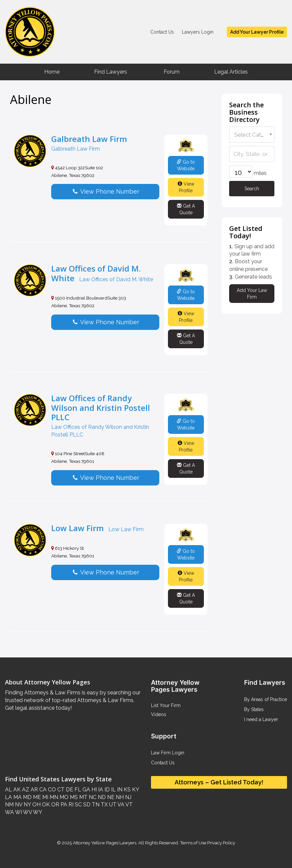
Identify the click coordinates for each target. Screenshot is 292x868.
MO (63, 797)
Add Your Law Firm (252, 294)
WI (18, 812)
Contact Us (162, 32)
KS (127, 790)
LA (8, 797)
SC (78, 805)
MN (53, 797)
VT (129, 805)
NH (119, 797)
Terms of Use (193, 843)
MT (83, 797)
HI (93, 790)
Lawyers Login (198, 32)
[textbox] (251, 135)
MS (73, 797)
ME (36, 797)
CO (51, 790)
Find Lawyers (111, 72)
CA (42, 790)
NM (9, 805)
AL (8, 790)
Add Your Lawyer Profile (257, 32)
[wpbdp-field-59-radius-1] (241, 172)
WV (27, 812)
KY (135, 790)
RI (70, 805)
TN (95, 805)
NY (27, 805)
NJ (128, 797)
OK (45, 805)
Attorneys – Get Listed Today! (219, 782)
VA (120, 805)
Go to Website (186, 165)
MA (17, 797)
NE (110, 797)
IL (113, 790)
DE (69, 790)
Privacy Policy (221, 843)
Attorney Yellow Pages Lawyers (105, 843)
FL (77, 790)
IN (119, 790)
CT (60, 790)
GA (86, 790)
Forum (172, 72)
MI (45, 797)
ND (101, 797)
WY (37, 812)
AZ (25, 790)
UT (112, 805)
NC (92, 797)
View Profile (186, 187)
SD (86, 805)
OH (36, 805)
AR (34, 790)
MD (27, 797)
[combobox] (252, 135)
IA (100, 790)
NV (18, 805)
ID (106, 790)
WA (9, 812)
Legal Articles (231, 72)
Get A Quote (186, 209)
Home (52, 72)
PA (63, 805)
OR (55, 805)
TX (104, 805)
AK (16, 790)
